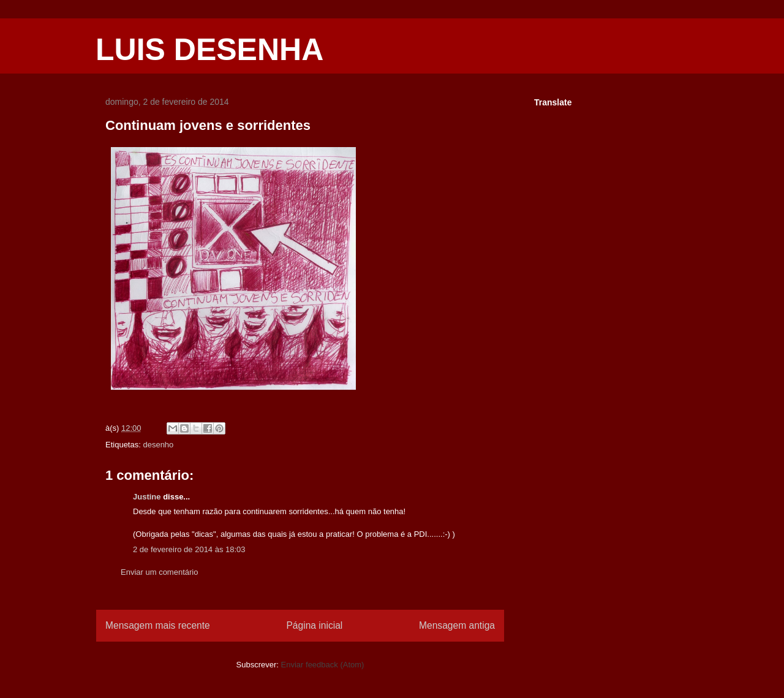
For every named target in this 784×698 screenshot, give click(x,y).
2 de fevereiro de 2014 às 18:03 (189, 549)
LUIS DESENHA (209, 50)
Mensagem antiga (457, 625)
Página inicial (314, 625)
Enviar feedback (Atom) (323, 665)
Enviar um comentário (159, 572)
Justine (147, 497)
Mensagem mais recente (158, 625)
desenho (158, 445)
